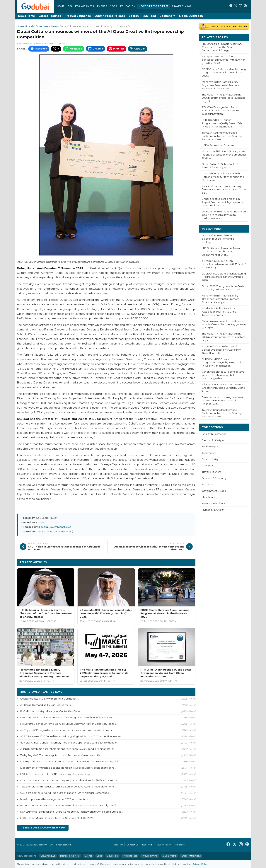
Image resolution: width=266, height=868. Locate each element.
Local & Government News (42, 26)
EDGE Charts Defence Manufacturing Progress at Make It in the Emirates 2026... (224, 73)
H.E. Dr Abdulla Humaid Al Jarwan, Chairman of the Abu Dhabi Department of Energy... (222, 47)
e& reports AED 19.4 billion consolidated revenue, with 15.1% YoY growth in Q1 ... (224, 264)
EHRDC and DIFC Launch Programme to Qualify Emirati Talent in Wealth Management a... (223, 123)
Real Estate (209, 466)
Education (128, 6)
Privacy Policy (163, 845)
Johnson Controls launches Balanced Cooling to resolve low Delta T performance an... (224, 215)
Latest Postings (50, 16)
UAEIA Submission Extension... (219, 145)
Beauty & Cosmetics (214, 434)
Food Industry (210, 459)
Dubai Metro (169, 856)
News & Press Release (154, 6)
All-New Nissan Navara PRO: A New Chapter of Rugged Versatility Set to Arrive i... (223, 388)
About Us (118, 845)
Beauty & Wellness (81, 6)
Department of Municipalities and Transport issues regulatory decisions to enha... (68, 768)
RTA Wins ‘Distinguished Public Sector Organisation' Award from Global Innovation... (222, 111)
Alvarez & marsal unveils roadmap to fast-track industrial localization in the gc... (224, 190)
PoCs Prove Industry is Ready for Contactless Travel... (52, 711)
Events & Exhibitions (214, 503)
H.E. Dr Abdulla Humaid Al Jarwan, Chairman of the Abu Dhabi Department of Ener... (222, 251)
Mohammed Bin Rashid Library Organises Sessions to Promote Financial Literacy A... (221, 299)
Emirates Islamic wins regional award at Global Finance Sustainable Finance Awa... (224, 401)
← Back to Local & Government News (43, 828)
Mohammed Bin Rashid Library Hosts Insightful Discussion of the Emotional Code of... (224, 155)
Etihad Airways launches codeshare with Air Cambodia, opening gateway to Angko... (224, 324)
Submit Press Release (110, 16)
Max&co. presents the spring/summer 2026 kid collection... (55, 799)
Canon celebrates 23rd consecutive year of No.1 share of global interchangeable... (223, 375)
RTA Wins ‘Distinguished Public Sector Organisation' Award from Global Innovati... (222, 350)
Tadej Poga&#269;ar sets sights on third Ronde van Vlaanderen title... (61, 755)
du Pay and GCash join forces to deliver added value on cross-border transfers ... (68, 730)
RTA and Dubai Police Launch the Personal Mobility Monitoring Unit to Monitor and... (223, 177)
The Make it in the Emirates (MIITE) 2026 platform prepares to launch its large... (223, 337)
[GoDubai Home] (35, 6)
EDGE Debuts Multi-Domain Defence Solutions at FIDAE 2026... (58, 818)
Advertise (180, 845)
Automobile (209, 453)
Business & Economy (214, 478)
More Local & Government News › (170, 562)
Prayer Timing (181, 6)
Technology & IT (211, 447)
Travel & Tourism (211, 472)
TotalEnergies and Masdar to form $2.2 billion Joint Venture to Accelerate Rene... (68, 787)
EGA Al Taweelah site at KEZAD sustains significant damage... (56, 774)
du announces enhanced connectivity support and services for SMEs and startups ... (70, 780)
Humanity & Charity (213, 510)
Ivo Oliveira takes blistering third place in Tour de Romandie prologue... (221, 239)
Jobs (114, 6)
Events (102, 6)
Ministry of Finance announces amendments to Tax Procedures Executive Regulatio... (71, 761)
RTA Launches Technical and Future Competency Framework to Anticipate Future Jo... (72, 812)
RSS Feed (149, 16)
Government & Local (214, 491)
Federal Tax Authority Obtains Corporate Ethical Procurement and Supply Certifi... (69, 805)
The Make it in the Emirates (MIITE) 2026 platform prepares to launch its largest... (223, 98)
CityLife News (48, 856)
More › (242, 37)
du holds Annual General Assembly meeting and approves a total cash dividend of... (70, 743)
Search (134, 16)
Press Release (130, 856)
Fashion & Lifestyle (213, 440)
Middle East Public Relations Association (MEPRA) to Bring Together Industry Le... (219, 312)
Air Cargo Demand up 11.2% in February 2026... (47, 705)
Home (61, 6)
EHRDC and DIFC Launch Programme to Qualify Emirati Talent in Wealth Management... (223, 363)
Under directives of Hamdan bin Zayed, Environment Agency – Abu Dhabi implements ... (222, 202)
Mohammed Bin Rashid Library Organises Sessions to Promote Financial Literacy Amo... (221, 85)
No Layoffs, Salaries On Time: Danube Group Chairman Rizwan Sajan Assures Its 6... (69, 724)
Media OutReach (191, 16)
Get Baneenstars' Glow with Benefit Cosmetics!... (50, 699)
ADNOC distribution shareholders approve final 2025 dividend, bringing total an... (68, 749)
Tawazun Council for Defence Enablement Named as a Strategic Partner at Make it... (222, 413)
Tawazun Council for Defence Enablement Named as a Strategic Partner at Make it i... (222, 136)
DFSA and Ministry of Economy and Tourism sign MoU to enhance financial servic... (69, 717)
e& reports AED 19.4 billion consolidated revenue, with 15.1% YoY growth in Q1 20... (224, 60)
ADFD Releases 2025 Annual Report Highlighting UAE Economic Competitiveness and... (72, 736)
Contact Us (132, 845)
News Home (27, 16)
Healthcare (209, 497)
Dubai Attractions (191, 856)
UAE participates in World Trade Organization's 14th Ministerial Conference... (65, 793)
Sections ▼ (168, 16)
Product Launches (78, 16)
